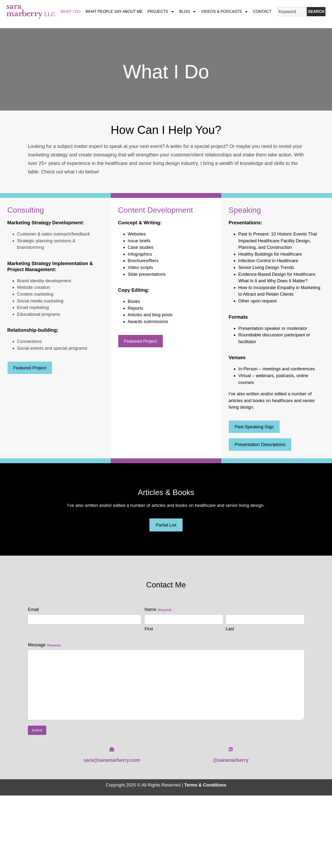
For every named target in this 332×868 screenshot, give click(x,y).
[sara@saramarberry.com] (112, 749)
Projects (161, 12)
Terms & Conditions (205, 785)
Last (230, 629)
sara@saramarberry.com (112, 760)
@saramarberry (231, 760)
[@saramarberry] (231, 749)
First (149, 629)
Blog (188, 12)
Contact (262, 12)
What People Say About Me (114, 12)
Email (33, 609)
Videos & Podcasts (225, 12)
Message (44, 645)
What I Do (71, 12)
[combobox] (292, 12)
